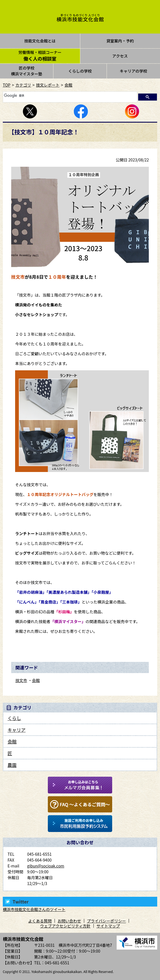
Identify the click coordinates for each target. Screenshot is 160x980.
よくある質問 (40, 921)
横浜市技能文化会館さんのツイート (34, 909)
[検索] (70, 96)
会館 (69, 85)
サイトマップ (108, 926)
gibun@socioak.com (46, 866)
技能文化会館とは (40, 41)
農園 (12, 765)
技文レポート (48, 85)
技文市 (21, 680)
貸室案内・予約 (120, 41)
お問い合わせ (69, 921)
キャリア (17, 730)
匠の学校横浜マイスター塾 (27, 71)
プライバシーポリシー (107, 921)
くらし (14, 718)
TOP (7, 85)
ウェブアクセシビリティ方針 (65, 926)
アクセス (120, 56)
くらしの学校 (80, 71)
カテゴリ (23, 85)
